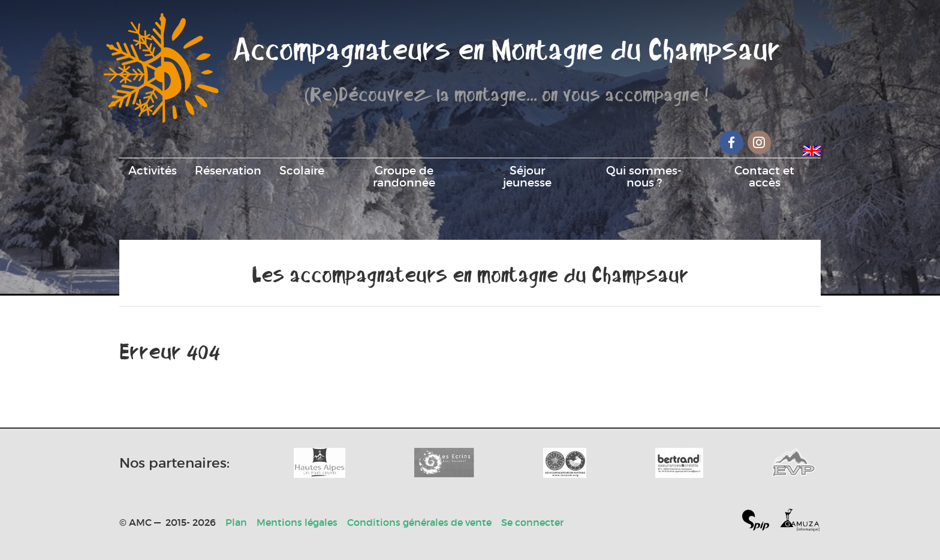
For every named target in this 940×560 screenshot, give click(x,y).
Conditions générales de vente (419, 522)
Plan (236, 522)
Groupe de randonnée (404, 176)
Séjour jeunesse (527, 176)
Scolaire (302, 170)
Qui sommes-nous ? (644, 176)
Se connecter (532, 522)
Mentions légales (297, 522)
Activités (153, 170)
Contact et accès (764, 176)
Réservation (228, 170)
